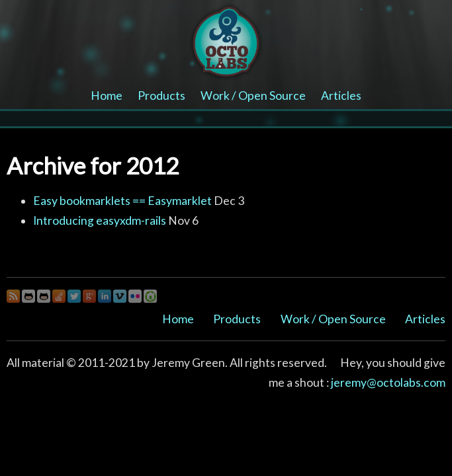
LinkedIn (105, 296)
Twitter (74, 296)
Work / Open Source (253, 96)
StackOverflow (59, 296)
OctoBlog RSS (13, 296)
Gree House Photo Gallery (150, 296)
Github (28, 296)
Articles (341, 96)
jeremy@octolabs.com (388, 382)
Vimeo (120, 296)
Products (161, 96)
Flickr (135, 296)
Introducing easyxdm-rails (100, 220)
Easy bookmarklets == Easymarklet (122, 201)
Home (107, 96)
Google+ (89, 296)
